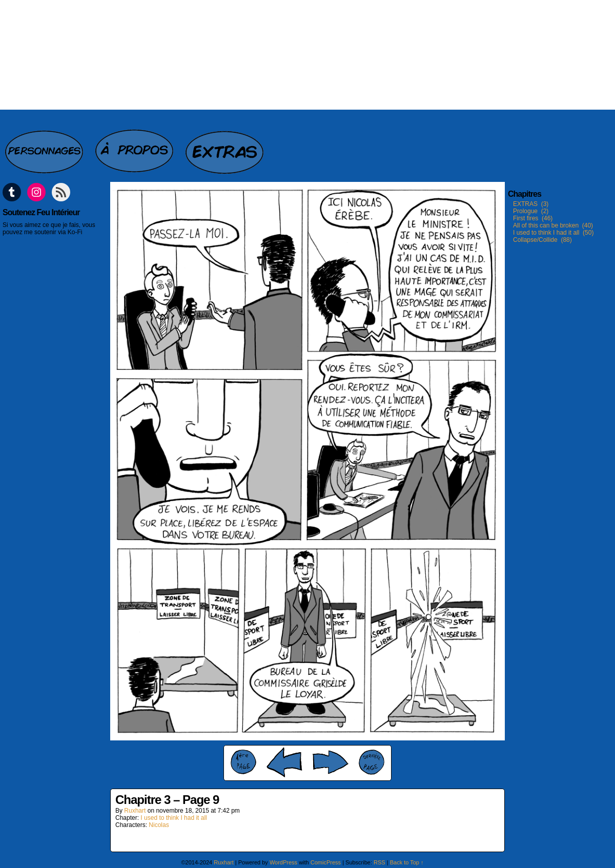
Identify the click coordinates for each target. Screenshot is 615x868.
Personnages (45, 147)
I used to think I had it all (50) (553, 233)
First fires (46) (533, 218)
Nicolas (159, 825)
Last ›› (372, 762)
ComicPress (326, 862)
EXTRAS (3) (531, 204)
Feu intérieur (307, 55)
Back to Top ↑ (407, 862)
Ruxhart (135, 811)
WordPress (283, 862)
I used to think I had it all (173, 818)
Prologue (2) (531, 211)
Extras (225, 147)
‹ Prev (284, 762)
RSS (380, 862)
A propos (135, 147)
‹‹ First (243, 762)
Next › (331, 762)
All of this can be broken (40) (553, 225)
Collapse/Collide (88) (542, 240)
